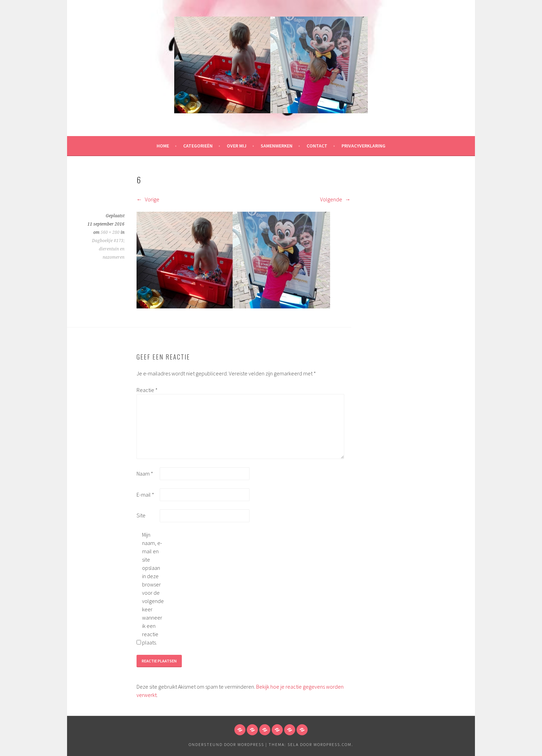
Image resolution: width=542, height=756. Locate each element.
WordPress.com (333, 744)
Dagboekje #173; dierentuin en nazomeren (108, 249)
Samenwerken (277, 146)
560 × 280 (110, 232)
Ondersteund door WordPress (226, 744)
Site (141, 515)
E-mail (145, 495)
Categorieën (198, 146)
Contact (317, 146)
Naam (145, 473)
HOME (163, 146)
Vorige (148, 199)
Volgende (335, 199)
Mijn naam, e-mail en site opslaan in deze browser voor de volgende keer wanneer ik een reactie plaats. (153, 588)
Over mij (237, 146)
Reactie (147, 390)
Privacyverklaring (363, 146)
